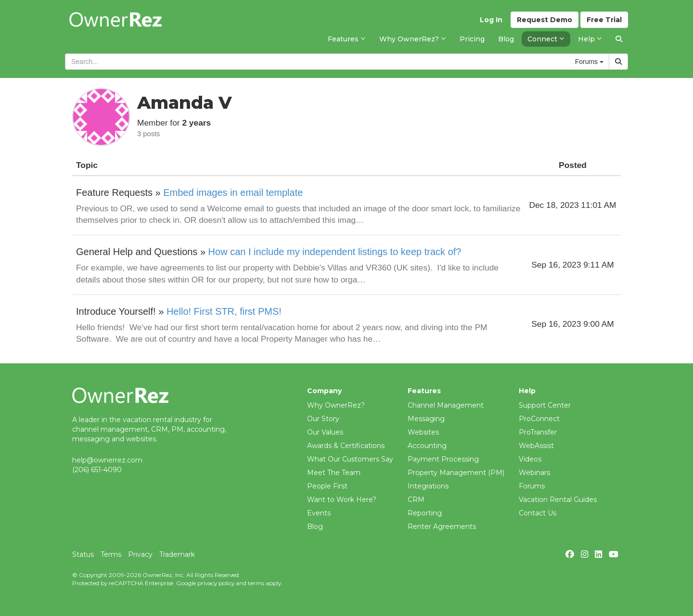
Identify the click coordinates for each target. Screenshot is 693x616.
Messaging (426, 419)
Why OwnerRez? (336, 405)
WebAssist (536, 446)
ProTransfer (538, 432)
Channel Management (446, 405)
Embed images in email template (233, 192)
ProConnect (539, 419)
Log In (491, 20)
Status (83, 554)
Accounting (427, 446)
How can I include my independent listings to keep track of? (335, 252)
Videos (530, 459)
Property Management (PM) (456, 473)
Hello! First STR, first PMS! (224, 311)
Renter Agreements (442, 526)
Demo (545, 20)
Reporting (425, 513)
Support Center (545, 405)
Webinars (534, 473)
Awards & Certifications (346, 446)
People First (327, 486)
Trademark (177, 554)
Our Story (323, 419)
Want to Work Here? (342, 500)
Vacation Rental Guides (558, 500)
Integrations (428, 486)
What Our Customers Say (350, 459)
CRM (416, 500)
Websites (423, 432)
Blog (315, 526)
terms (256, 583)
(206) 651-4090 (97, 470)
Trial (604, 20)
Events (319, 513)
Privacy (140, 554)
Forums (532, 486)
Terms (111, 554)
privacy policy (216, 583)
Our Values (325, 432)
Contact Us (538, 513)
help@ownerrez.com (107, 460)
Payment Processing (443, 459)
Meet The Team (334, 473)
